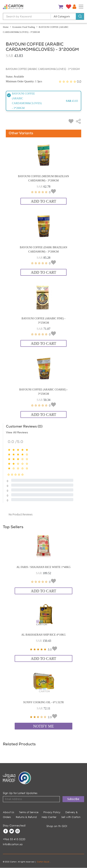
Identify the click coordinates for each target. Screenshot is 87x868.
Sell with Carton (71, 817)
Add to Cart (43, 201)
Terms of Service (29, 812)
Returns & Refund (26, 817)
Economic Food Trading (24, 27)
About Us (8, 812)
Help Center (49, 817)
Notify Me (44, 726)
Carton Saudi (43, 862)
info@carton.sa (13, 844)
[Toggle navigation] (81, 7)
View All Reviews (17, 433)
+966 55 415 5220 (14, 839)
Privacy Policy (52, 812)
